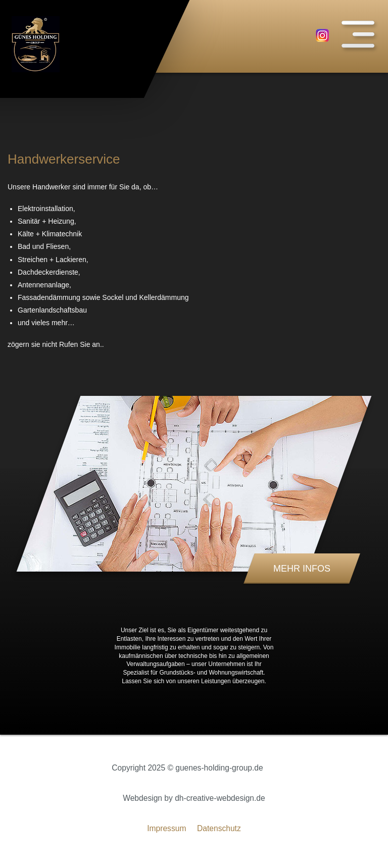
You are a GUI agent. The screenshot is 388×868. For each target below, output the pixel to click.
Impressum (166, 828)
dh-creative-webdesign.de (220, 798)
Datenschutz (219, 828)
